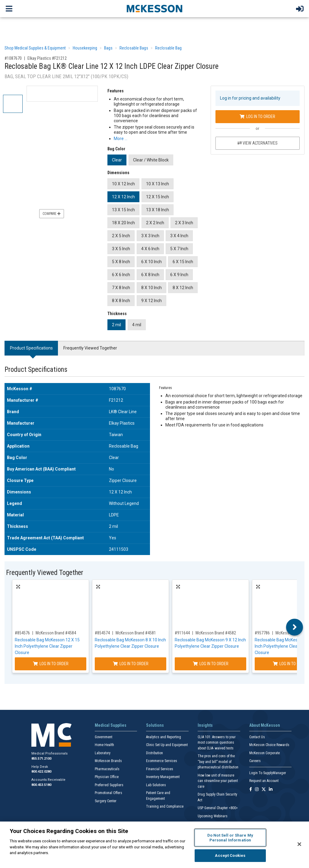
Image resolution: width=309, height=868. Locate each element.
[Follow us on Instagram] (257, 790)
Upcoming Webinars (213, 816)
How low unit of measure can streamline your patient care (218, 781)
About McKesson (265, 725)
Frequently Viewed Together (90, 348)
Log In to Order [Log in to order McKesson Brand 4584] (51, 664)
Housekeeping (85, 48)
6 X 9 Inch (179, 275)
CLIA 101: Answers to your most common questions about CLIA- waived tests (217, 743)
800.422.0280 (41, 772)
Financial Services (160, 769)
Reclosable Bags (134, 48)
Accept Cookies (230, 855)
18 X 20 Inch (123, 223)
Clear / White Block (151, 160)
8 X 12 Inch (183, 288)
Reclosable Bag (168, 48)
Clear (117, 160)
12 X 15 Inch (158, 197)
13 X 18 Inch (158, 210)
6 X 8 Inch (150, 275)
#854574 (102, 633)
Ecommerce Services (162, 761)
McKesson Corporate (264, 753)
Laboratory (103, 753)
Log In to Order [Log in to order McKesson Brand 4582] (211, 664)
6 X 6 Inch (121, 275)
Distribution (154, 753)
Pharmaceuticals (107, 769)
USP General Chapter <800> (218, 808)
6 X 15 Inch (183, 262)
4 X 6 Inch (150, 249)
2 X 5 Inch (121, 236)
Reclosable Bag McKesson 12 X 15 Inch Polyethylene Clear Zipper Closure (47, 646)
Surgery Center (106, 801)
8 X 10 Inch (151, 288)
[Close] (299, 844)
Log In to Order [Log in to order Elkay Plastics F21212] (257, 116)
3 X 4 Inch (179, 236)
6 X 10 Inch (151, 262)
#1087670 (13, 58)
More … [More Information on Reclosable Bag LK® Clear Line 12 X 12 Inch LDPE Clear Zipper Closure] (121, 139)
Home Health (104, 745)
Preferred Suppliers (109, 785)
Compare (52, 214)
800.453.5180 (41, 785)
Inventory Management (163, 777)
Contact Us (257, 737)
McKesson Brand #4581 (136, 633)
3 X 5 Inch (121, 249)
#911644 (182, 633)
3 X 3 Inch (150, 236)
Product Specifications (31, 348)
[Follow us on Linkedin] (271, 790)
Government (104, 737)
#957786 (262, 633)
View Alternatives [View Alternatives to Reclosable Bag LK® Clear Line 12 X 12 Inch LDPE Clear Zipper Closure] (258, 143)
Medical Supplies (111, 725)
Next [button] (295, 627)
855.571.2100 (41, 759)
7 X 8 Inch (121, 288)
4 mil (137, 325)
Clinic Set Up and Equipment (167, 745)
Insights (205, 725)
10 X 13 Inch (158, 184)
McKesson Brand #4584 (56, 633)
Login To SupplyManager (268, 773)
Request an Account (264, 781)
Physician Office (107, 777)
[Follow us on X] (264, 790)
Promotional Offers (108, 793)
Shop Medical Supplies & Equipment (35, 48)
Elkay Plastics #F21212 (47, 58)
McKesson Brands (108, 761)
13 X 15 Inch (123, 210)
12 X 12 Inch (123, 197)
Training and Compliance (165, 806)
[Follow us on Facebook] (251, 790)
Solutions (155, 725)
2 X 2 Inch (155, 223)
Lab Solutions (156, 785)
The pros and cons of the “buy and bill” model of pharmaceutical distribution (218, 762)
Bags (108, 48)
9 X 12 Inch (151, 301)
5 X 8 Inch (121, 262)
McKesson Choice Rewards (269, 745)
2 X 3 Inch (184, 223)
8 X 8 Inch (121, 301)
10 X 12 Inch (123, 184)
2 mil (116, 325)
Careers (255, 761)
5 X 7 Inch (179, 249)
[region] (154, 845)
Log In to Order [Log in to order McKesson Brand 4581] (131, 664)
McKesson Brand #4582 (216, 633)
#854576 (22, 633)
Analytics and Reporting (164, 737)
